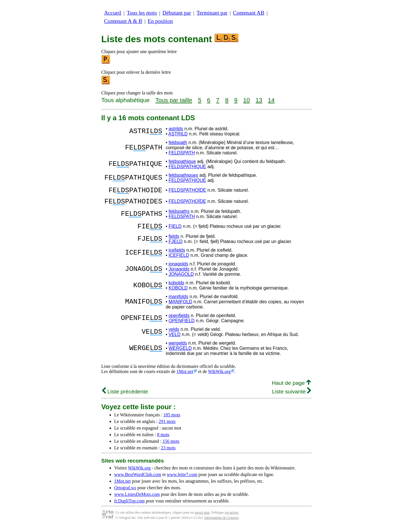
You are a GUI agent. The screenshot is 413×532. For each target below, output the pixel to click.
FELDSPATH (182, 153)
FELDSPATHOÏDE (187, 191)
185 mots (172, 420)
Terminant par (212, 13)
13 (259, 100)
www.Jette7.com (182, 480)
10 (247, 100)
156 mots (171, 446)
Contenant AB (249, 13)
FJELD (176, 247)
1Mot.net (185, 377)
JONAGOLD (181, 279)
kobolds (177, 288)
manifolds (178, 302)
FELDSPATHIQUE (187, 167)
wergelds (178, 348)
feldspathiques (183, 175)
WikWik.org (219, 377)
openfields (179, 321)
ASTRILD (178, 134)
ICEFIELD (179, 260)
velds (174, 334)
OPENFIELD (182, 326)
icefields (177, 255)
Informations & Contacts (222, 523)
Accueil (113, 13)
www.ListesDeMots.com (137, 499)
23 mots (168, 453)
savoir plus (202, 518)
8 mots (163, 440)
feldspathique (182, 161)
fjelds (174, 241)
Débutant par (177, 13)
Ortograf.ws (125, 493)
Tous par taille (174, 100)
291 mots (167, 427)
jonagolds (179, 269)
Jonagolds (179, 274)
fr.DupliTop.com (129, 506)
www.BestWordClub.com (138, 480)
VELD (175, 340)
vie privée (231, 518)
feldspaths (179, 215)
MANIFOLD (181, 307)
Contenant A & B (123, 21)
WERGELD (180, 353)
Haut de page (291, 388)
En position (160, 21)
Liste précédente (125, 397)
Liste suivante (291, 397)
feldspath (178, 142)
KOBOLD (178, 293)
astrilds (176, 129)
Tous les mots (142, 13)
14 (271, 100)
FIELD (175, 231)
